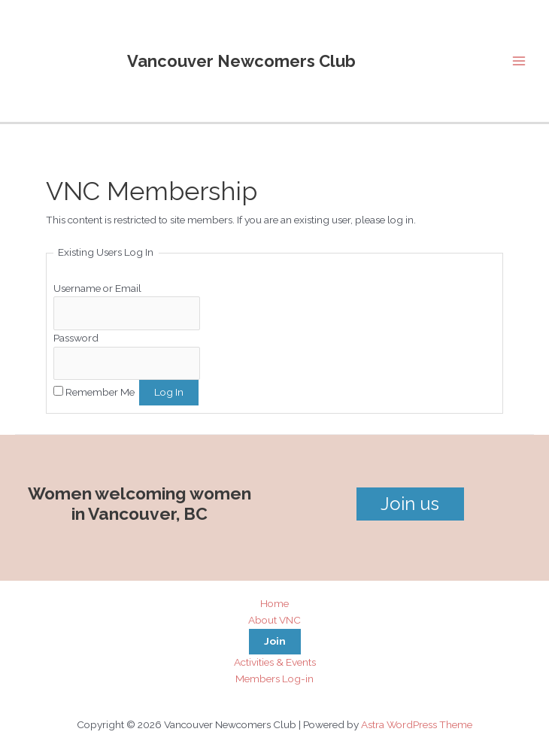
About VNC (274, 620)
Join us (410, 504)
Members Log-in (274, 679)
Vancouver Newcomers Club (241, 61)
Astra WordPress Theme (417, 724)
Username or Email (97, 288)
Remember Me (100, 392)
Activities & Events (275, 662)
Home (274, 603)
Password (76, 338)
